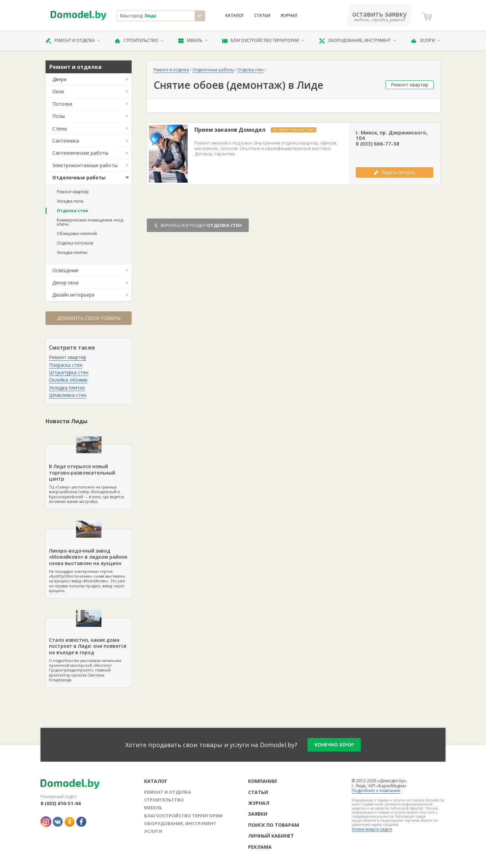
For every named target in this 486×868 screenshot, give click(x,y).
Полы (59, 116)
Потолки (62, 104)
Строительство (139, 41)
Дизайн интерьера (73, 295)
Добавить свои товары (89, 318)
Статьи (262, 16)
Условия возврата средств (372, 829)
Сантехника (66, 141)
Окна (58, 91)
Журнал (289, 16)
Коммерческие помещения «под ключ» (90, 222)
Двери (59, 79)
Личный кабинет (271, 836)
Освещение (65, 270)
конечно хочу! (334, 745)
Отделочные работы (79, 177)
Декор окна (65, 283)
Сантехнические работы (80, 153)
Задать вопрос (395, 172)
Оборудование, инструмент (358, 41)
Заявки (258, 814)
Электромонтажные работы (85, 165)
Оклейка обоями (68, 380)
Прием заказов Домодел (230, 130)
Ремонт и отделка (73, 41)
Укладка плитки (72, 252)
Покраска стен (66, 365)
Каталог (235, 16)
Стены (60, 129)
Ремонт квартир (73, 192)
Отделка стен (72, 211)
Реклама (260, 847)
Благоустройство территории (263, 41)
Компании (262, 781)
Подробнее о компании (376, 790)
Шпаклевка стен (68, 395)
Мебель (193, 41)
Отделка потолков (75, 243)
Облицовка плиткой (77, 234)
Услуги (426, 41)
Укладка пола (70, 201)
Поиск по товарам (274, 825)
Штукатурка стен (69, 372)
